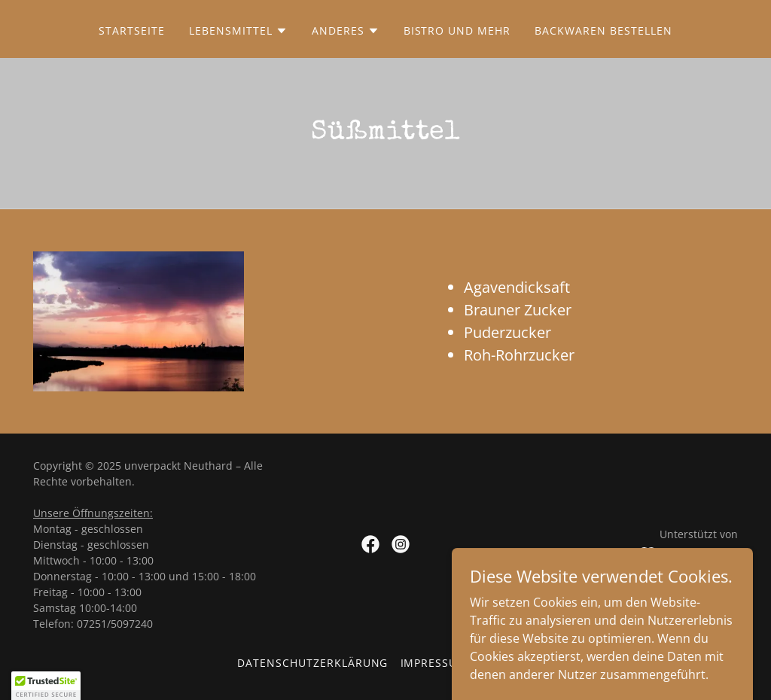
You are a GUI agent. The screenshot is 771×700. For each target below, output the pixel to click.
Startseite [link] (132, 30)
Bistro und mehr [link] (457, 30)
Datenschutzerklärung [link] (313, 663)
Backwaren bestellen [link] (603, 30)
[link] (370, 544)
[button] (238, 31)
